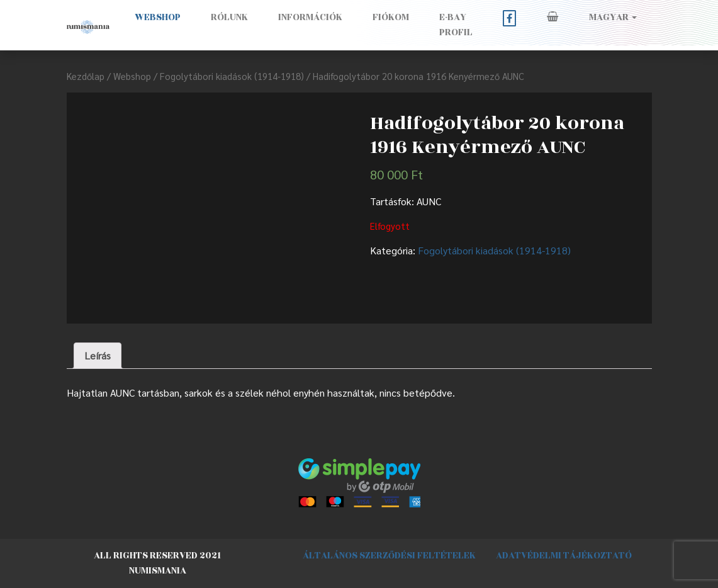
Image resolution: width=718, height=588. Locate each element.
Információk (310, 17)
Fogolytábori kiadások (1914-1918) (232, 76)
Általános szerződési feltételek (389, 556)
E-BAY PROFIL (456, 25)
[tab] (98, 356)
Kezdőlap (86, 76)
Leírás (98, 355)
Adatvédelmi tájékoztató (564, 556)
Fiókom (391, 17)
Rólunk (229, 17)
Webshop (158, 17)
